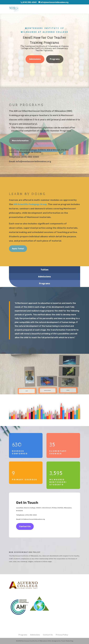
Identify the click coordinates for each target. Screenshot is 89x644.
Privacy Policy (62, 635)
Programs (55, 59)
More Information (20, 141)
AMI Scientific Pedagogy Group (30, 204)
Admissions (35, 59)
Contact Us (25, 526)
